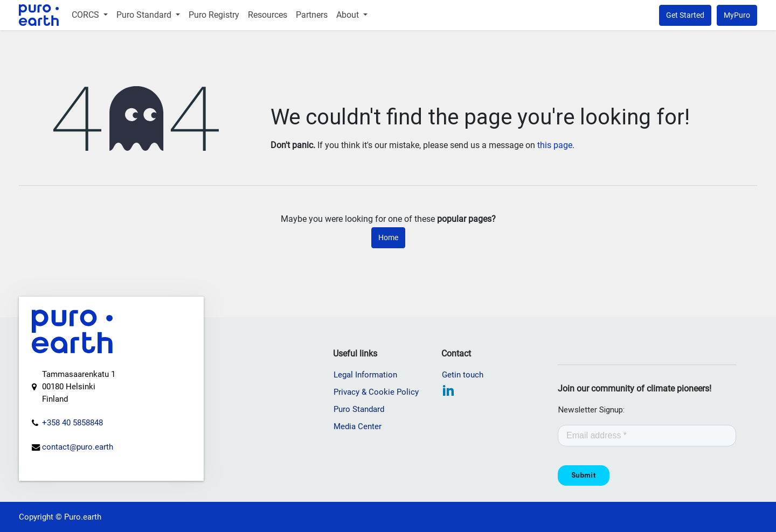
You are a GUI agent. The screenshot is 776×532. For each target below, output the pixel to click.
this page (555, 145)
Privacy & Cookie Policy (376, 392)
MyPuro (737, 15)
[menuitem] (90, 15)
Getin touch (463, 375)
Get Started (685, 15)
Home (388, 237)
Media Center (358, 426)
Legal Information (365, 375)
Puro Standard (359, 409)
